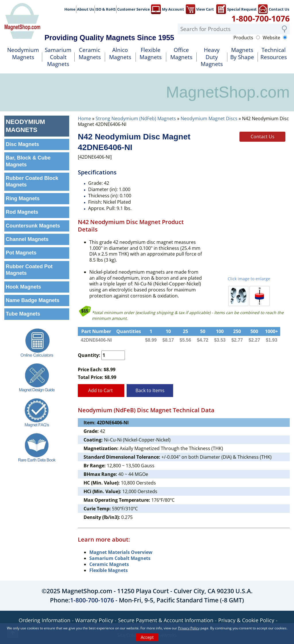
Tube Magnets (23, 314)
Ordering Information (45, 620)
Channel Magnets (27, 239)
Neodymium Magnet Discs (209, 118)
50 (203, 331)
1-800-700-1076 (261, 18)
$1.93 (272, 340)
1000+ (271, 331)
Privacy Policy (189, 628)
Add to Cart (101, 390)
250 (237, 331)
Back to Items (150, 390)
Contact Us (273, 9)
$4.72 (203, 340)
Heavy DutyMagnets (212, 57)
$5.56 (185, 340)
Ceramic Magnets (90, 53)
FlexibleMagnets (151, 53)
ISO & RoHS (106, 9)
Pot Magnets (21, 253)
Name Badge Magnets (33, 300)
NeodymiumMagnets (23, 53)
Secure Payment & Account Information (166, 620)
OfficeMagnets (181, 53)
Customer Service (134, 9)
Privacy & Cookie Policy (246, 620)
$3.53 (220, 340)
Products (243, 38)
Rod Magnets (22, 212)
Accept (147, 637)
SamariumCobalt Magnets (58, 57)
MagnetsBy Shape (242, 53)
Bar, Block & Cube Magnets (28, 161)
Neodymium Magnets (25, 126)
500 (254, 331)
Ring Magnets (23, 199)
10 (168, 331)
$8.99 (151, 340)
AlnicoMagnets (120, 53)
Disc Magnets (22, 144)
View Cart (200, 9)
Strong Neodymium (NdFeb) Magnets (136, 118)
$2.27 (254, 340)
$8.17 (168, 340)
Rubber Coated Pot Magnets (29, 270)
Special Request (236, 9)
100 (220, 331)
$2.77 (237, 340)
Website (271, 38)
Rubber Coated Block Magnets (32, 181)
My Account (168, 9)
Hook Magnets (23, 287)
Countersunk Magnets (33, 226)
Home (70, 9)
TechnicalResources (274, 53)
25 (185, 331)
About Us (85, 9)
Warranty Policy (94, 620)
